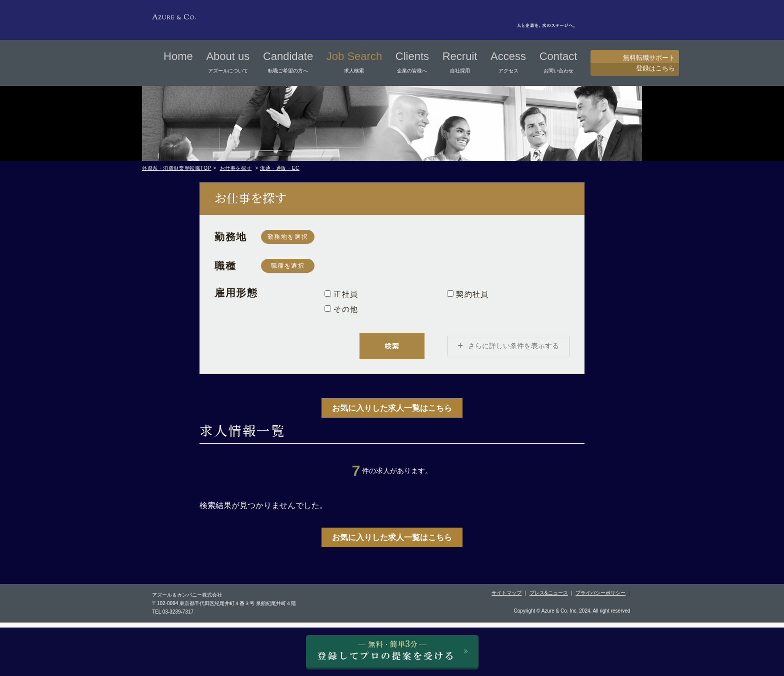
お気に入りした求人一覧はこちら (392, 413)
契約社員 (468, 294)
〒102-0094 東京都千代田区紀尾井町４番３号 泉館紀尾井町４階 (224, 609)
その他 (341, 309)
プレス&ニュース (549, 598)
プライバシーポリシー (600, 598)
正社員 (341, 294)
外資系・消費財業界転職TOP (177, 168)
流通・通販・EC (280, 168)
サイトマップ (506, 598)
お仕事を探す (236, 168)
